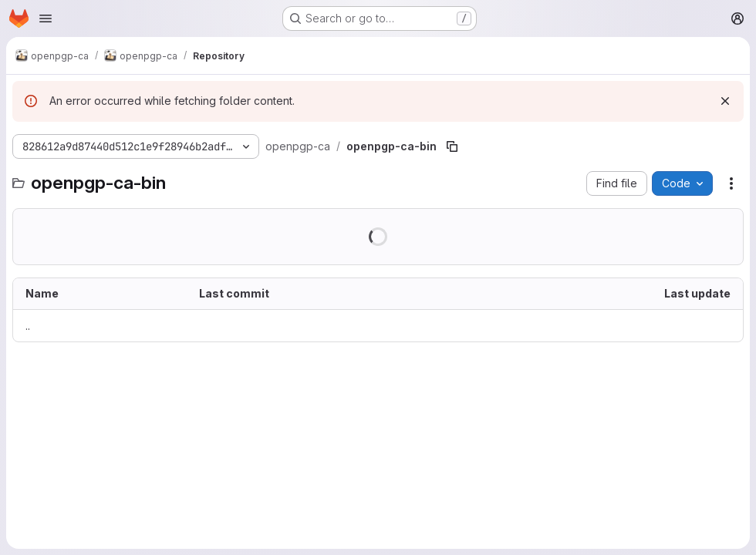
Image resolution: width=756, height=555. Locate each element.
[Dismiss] (725, 101)
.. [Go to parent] (28, 326)
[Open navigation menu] (46, 18)
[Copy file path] (452, 146)
